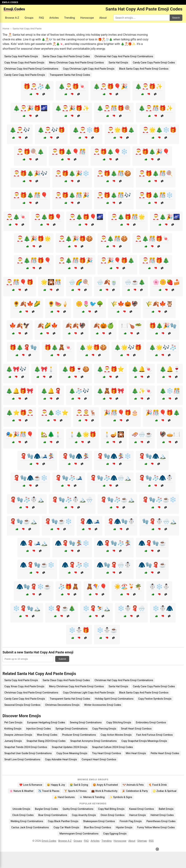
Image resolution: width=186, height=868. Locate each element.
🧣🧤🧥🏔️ (152, 456)
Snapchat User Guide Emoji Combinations (28, 753)
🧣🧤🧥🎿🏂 (37, 456)
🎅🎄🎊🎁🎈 (34, 260)
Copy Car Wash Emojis (66, 827)
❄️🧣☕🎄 (62, 608)
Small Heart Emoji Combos (136, 729)
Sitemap (142, 841)
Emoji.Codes (49, 841)
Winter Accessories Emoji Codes (103, 705)
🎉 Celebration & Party (135, 791)
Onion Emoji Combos (113, 815)
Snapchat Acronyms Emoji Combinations (93, 741)
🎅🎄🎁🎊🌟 (128, 217)
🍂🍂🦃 (76, 326)
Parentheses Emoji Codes (161, 821)
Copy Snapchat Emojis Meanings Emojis (144, 741)
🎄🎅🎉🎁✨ (72, 108)
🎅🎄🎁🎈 (48, 217)
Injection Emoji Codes (39, 729)
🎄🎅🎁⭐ (110, 369)
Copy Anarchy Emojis (84, 815)
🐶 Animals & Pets (133, 785)
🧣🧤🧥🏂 (76, 456)
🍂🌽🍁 (48, 326)
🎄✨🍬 (142, 391)
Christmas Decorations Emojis (62, 705)
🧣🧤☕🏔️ (23, 521)
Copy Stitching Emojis (119, 722)
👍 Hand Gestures (64, 797)
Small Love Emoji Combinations (22, 759)
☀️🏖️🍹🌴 (128, 587)
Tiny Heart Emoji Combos (107, 753)
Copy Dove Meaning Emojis (72, 753)
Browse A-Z (12, 18)
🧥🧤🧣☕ (152, 565)
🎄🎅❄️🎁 (86, 130)
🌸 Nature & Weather (22, 791)
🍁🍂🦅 (20, 326)
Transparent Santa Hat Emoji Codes (70, 75)
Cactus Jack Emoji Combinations (30, 827)
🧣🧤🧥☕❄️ (30, 478)
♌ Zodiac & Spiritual (164, 791)
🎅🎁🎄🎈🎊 (69, 152)
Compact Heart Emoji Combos (99, 759)
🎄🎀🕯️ (44, 369)
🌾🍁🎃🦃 (124, 304)
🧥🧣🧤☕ (152, 543)
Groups (29, 18)
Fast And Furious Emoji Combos (154, 735)
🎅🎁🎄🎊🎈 (30, 195)
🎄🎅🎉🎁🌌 (30, 108)
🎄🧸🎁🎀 (110, 391)
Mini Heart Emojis (136, 753)
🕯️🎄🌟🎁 (82, 434)
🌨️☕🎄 (135, 282)
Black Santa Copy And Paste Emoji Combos (144, 69)
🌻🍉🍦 (58, 304)
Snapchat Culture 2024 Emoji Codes (113, 747)
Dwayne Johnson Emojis (18, 735)
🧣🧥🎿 (90, 521)
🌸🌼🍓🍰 (166, 282)
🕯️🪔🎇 (114, 434)
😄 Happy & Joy (56, 785)
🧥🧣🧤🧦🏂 (114, 543)
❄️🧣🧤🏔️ (27, 608)
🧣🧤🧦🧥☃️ (156, 478)
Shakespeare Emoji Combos (99, 821)
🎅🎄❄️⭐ (55, 413)
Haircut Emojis (137, 815)
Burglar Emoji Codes (46, 809)
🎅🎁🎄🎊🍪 (114, 173)
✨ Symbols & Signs (121, 797)
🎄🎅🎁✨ (149, 86)
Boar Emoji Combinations (53, 815)
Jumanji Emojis (13, 741)
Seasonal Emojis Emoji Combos (22, 705)
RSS (151, 841)
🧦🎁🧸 (68, 587)
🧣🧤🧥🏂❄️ (114, 456)
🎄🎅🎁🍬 (72, 86)
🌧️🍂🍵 (107, 282)
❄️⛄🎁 (79, 630)
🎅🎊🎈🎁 (20, 282)
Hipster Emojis (124, 827)
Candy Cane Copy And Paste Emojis (25, 75)
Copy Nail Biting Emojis (111, 809)
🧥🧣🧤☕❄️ (37, 565)
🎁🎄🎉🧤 (163, 326)
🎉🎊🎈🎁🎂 (121, 413)
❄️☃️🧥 (163, 608)
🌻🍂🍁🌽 (27, 304)
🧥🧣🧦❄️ (76, 565)
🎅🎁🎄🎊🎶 (114, 195)
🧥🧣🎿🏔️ (34, 543)
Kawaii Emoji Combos (141, 809)
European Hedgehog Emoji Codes (46, 722)
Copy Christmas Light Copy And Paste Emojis (89, 69)
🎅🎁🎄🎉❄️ (72, 173)
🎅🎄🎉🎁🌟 (34, 239)
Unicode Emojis (21, 809)
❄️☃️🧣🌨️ (131, 608)
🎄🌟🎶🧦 (163, 347)
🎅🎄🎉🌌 (166, 217)
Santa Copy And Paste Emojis (21, 56)
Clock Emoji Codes (23, 815)
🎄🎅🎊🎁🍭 (114, 108)
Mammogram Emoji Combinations (79, 834)
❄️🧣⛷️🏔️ (96, 608)
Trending (69, 18)
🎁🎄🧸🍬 (58, 347)
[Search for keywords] (141, 18)
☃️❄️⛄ (159, 587)
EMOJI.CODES (10, 2)
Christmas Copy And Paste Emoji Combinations (31, 69)
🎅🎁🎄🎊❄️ (156, 195)
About (103, 18)
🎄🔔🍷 (170, 369)
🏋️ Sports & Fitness (75, 791)
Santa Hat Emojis (118, 63)
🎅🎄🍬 (16, 217)
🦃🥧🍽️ (170, 434)
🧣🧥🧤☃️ (121, 521)
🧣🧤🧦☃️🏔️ (27, 500)
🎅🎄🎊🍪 (114, 239)
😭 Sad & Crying (79, 785)
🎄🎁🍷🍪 (76, 369)
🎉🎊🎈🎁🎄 (163, 413)
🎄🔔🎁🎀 (20, 391)
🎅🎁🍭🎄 (30, 152)
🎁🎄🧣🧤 (23, 347)
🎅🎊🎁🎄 (156, 260)
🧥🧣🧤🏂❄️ (72, 543)
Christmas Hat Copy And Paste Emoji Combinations (124, 56)
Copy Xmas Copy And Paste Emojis (24, 63)
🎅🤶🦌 (86, 413)
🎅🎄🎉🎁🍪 (76, 239)
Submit (62, 659)
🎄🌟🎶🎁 (128, 347)
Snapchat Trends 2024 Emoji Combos (26, 747)
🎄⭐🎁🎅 (20, 413)
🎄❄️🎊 (170, 391)
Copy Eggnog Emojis (115, 834)
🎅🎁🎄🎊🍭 (156, 173)
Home (6, 28)
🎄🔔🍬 (142, 369)
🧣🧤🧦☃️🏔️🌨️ (72, 500)
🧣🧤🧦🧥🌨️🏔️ (110, 478)
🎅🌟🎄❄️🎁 (159, 130)
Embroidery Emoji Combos (151, 722)
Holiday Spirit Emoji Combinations (114, 699)
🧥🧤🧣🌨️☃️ (114, 565)
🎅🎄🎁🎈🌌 (86, 217)
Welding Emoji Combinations (27, 821)
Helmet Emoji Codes (162, 815)
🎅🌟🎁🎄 (121, 130)
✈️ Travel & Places (49, 791)
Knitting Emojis (13, 729)
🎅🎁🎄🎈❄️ (110, 152)
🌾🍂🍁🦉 (159, 304)
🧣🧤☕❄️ (58, 521)
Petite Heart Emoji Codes (165, 753)
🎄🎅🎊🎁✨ (156, 108)
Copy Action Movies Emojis (116, 735)
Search (176, 18)
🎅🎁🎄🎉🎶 (30, 173)
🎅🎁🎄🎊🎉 (72, 195)
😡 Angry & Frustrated (105, 785)
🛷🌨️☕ (142, 434)
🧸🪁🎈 (96, 587)
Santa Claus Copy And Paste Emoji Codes (66, 56)
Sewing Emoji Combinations (86, 722)
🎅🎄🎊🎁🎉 (76, 260)
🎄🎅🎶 (20, 130)
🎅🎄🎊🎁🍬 (152, 239)
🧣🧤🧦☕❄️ (159, 500)
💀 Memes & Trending (92, 797)
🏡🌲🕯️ (51, 434)
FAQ (41, 18)
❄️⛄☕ (107, 630)
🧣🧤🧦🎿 (69, 478)
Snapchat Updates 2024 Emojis (70, 747)
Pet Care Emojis (13, 722)
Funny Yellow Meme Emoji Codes (156, 827)
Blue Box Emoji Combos (97, 827)
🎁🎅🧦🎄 (37, 86)
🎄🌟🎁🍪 (93, 347)
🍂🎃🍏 (104, 326)
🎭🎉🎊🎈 (20, 434)
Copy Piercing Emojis (104, 729)
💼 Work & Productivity (104, 791)
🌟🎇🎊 (51, 282)
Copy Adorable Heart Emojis (61, 759)
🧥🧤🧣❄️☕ (34, 587)
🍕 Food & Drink (158, 785)
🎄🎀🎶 (16, 369)
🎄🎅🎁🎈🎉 (110, 86)
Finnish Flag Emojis (131, 821)
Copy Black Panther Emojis (63, 821)
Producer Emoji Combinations (79, 735)
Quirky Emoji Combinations (78, 809)
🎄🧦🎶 (79, 391)
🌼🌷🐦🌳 (90, 304)
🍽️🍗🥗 (132, 326)
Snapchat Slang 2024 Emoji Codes (46, 741)
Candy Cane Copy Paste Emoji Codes (154, 63)
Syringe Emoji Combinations (72, 729)
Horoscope (87, 18)
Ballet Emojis (166, 809)
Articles (54, 18)
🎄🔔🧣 (51, 391)
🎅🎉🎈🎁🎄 (117, 260)
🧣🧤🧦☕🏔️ (117, 500)
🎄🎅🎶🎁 (51, 130)
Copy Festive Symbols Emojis (155, 699)
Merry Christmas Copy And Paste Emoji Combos (76, 63)
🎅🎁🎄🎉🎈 (152, 152)
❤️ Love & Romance (31, 785)
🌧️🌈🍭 (79, 282)
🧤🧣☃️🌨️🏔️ (159, 521)
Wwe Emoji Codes (47, 735)
